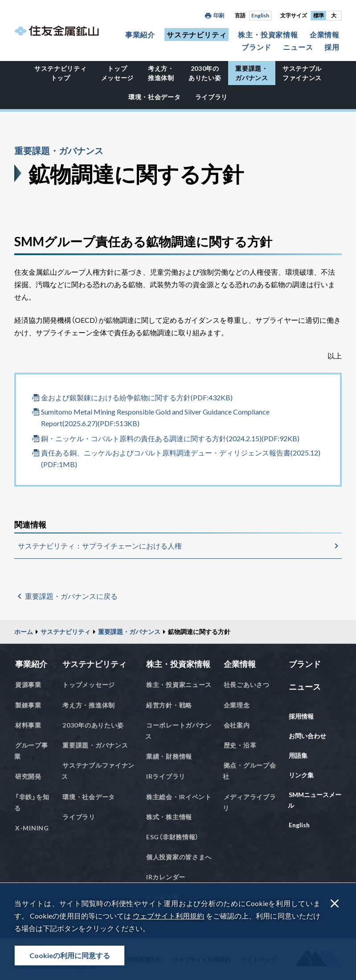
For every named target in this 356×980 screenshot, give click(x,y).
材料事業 (28, 725)
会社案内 (237, 725)
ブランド (256, 47)
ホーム (24, 632)
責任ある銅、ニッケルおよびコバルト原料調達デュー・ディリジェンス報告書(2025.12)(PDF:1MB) (181, 458)
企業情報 (325, 35)
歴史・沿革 (240, 745)
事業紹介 (140, 35)
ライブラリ (212, 97)
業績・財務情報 (169, 756)
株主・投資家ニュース (179, 685)
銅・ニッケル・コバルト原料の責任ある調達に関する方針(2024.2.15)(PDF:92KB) (170, 438)
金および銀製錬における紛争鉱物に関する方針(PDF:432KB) (137, 397)
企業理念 (237, 705)
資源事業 (28, 685)
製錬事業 (28, 705)
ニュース (298, 47)
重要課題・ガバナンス (252, 73)
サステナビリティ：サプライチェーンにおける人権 (100, 546)
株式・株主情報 (169, 817)
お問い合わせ (307, 736)
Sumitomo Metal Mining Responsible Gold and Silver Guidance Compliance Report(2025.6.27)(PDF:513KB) (155, 417)
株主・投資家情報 (268, 35)
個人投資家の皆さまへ (179, 857)
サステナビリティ (196, 35)
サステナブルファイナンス (302, 73)
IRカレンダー (166, 877)
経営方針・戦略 (169, 705)
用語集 (298, 755)
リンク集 (301, 775)
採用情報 (301, 716)
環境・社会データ (155, 97)
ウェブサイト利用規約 (169, 916)
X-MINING (32, 828)
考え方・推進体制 (161, 73)
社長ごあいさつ (247, 685)
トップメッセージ (118, 73)
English (260, 15)
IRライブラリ (166, 776)
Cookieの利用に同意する (70, 955)
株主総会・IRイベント (179, 797)
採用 (332, 47)
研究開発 (28, 776)
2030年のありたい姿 (205, 73)
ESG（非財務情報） (172, 837)
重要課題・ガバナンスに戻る (71, 596)
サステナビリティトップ (61, 73)
